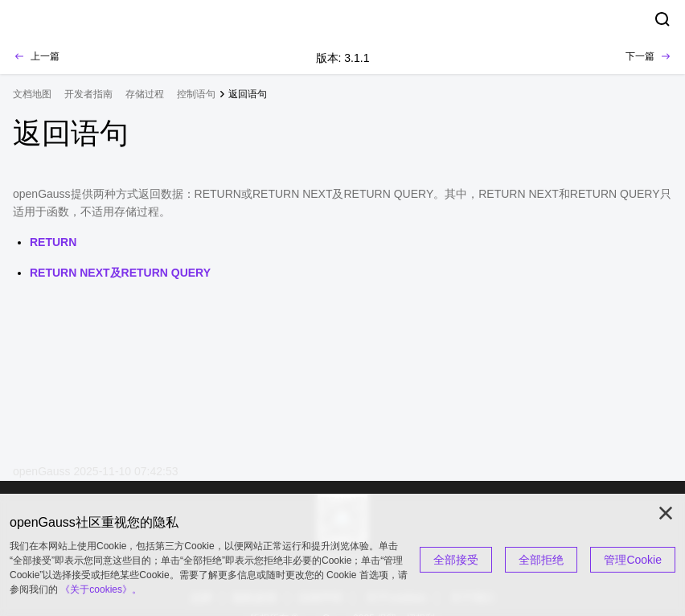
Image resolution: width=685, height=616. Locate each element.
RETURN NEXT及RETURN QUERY (120, 273)
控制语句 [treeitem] (196, 94)
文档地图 (32, 94)
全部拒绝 (541, 560)
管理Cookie (633, 560)
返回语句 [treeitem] (248, 94)
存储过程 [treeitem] (145, 94)
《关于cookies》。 (101, 589)
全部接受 (456, 560)
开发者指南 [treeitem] (88, 94)
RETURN (53, 242)
